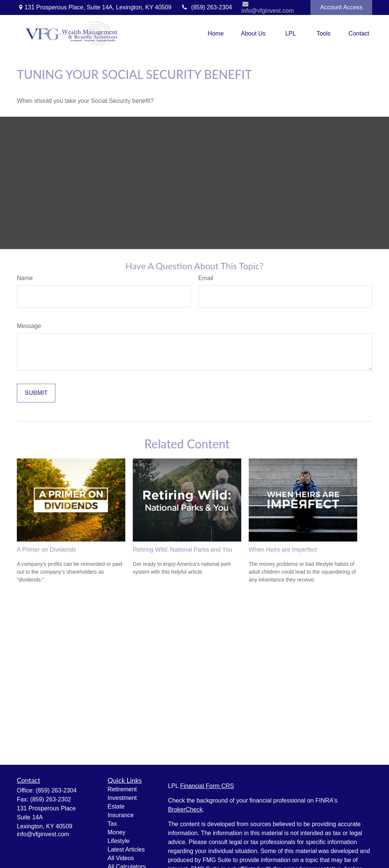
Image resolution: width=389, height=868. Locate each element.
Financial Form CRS (207, 786)
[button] (216, 33)
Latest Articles (126, 849)
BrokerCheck (185, 809)
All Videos (121, 858)
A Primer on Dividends (46, 550)
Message (29, 326)
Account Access (341, 7)
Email (206, 278)
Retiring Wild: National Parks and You (183, 550)
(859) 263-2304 (206, 7)
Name (25, 278)
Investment (122, 798)
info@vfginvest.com (267, 7)
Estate (116, 806)
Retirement (122, 789)
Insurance (121, 815)
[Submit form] (36, 393)
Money (117, 832)
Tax (112, 824)
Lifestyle (119, 841)
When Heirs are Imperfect (283, 550)
